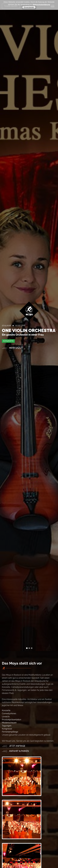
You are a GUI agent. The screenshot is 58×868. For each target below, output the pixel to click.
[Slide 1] (29, 648)
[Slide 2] (32, 648)
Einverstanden (29, 7)
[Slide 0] (27, 648)
